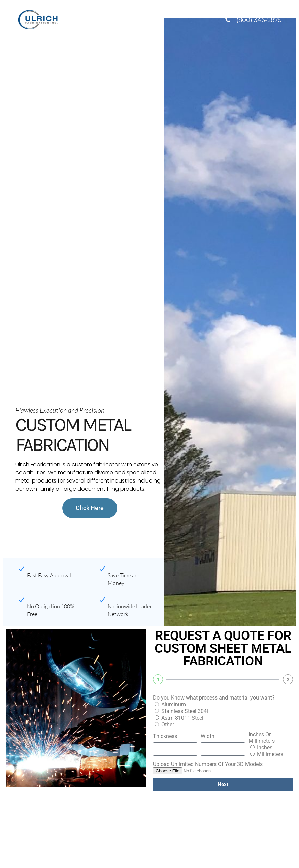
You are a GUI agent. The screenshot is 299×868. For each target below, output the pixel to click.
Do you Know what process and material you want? (214, 698)
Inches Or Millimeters (262, 738)
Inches (265, 748)
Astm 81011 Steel (182, 718)
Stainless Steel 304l (185, 711)
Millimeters (270, 754)
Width (208, 736)
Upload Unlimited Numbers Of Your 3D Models (208, 764)
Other (168, 725)
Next (223, 784)
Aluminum (174, 704)
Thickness (165, 736)
